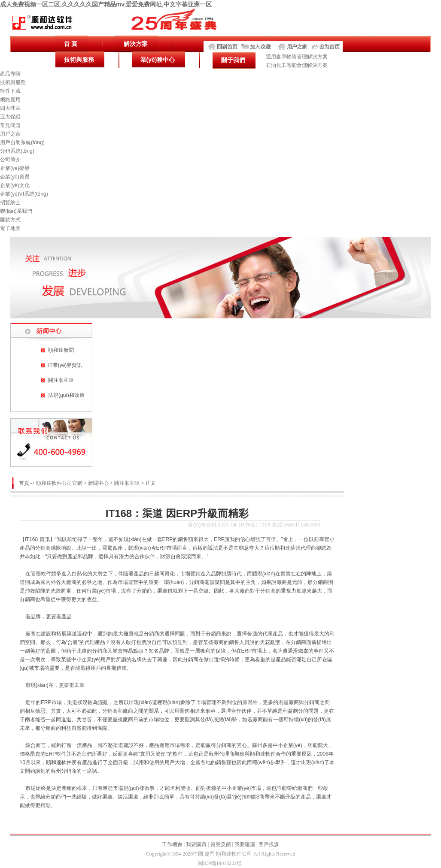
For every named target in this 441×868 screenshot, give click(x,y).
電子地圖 (10, 228)
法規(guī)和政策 (66, 395)
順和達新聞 (61, 350)
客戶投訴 (269, 844)
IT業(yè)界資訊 (65, 365)
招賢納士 (10, 203)
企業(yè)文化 (15, 185)
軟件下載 (10, 91)
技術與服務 (13, 82)
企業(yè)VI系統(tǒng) (24, 194)
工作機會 (172, 844)
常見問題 (10, 125)
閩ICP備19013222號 (220, 863)
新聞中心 (98, 483)
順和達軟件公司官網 (59, 483)
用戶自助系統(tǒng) (22, 142)
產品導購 (10, 74)
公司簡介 (10, 160)
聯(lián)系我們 (16, 211)
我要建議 (245, 844)
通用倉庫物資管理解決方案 (297, 57)
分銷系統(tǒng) (17, 151)
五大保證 (10, 117)
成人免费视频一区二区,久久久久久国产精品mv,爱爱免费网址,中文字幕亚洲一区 (106, 4)
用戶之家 (10, 134)
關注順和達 (61, 380)
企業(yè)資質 (15, 177)
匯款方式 (10, 220)
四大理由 (10, 108)
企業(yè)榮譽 (15, 168)
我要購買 (196, 844)
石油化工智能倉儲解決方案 (297, 65)
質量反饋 (221, 844)
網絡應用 (10, 100)
